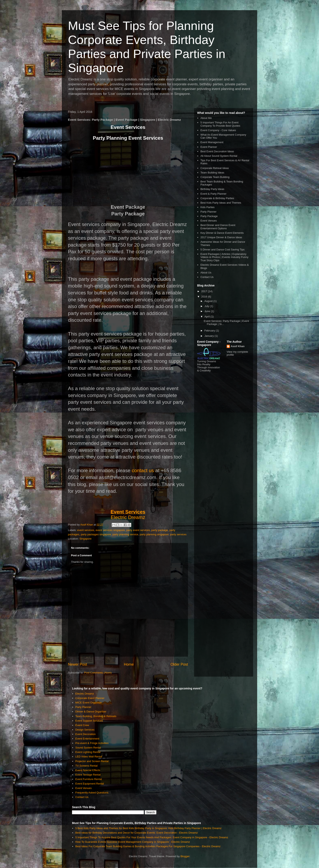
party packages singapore (96, 534)
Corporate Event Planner (90, 698)
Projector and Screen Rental (92, 761)
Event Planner (209, 147)
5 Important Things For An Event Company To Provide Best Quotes (220, 124)
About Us (206, 273)
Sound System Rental (88, 748)
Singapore (85, 539)
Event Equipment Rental (90, 784)
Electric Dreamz (128, 517)
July (207, 306)
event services (86, 530)
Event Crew (82, 725)
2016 (205, 297)
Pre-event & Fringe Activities (92, 743)
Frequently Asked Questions (92, 793)
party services (178, 534)
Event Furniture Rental (88, 779)
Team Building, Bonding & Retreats (96, 716)
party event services (138, 530)
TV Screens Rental (86, 766)
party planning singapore (154, 534)
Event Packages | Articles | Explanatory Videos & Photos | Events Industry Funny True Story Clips (224, 257)
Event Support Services (89, 721)
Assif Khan (238, 346)
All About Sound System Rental (219, 156)
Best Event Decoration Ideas (217, 151)
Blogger (185, 856)
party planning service (125, 534)
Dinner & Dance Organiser (91, 712)
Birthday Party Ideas (212, 189)
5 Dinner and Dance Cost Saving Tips (222, 250)
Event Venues (209, 221)
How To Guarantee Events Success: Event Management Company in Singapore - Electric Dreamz (133, 842)
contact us (143, 470)
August (209, 301)
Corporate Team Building (215, 177)
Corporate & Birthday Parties (217, 198)
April (208, 317)
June (208, 311)
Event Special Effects (88, 770)
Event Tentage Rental (88, 775)
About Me (206, 118)
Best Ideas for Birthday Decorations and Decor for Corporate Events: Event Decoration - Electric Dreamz (137, 833)
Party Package (209, 216)
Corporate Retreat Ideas (215, 168)
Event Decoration (85, 734)
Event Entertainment (87, 739)
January (210, 336)
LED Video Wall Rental (89, 757)
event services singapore (110, 530)
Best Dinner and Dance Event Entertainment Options (218, 227)
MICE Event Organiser (88, 703)
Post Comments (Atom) (98, 673)
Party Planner (208, 212)
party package (160, 530)
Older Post (179, 664)
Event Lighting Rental (88, 752)
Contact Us (207, 277)
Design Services (85, 730)
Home (129, 664)
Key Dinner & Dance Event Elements (222, 233)
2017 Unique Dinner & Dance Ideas (221, 237)
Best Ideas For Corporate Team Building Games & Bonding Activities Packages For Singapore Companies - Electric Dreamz (148, 846)
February (210, 331)
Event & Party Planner (213, 194)
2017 (205, 291)
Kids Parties (207, 207)
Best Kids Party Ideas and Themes (221, 203)
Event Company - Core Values (218, 130)
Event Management (212, 142)
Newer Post (78, 664)
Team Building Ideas (212, 173)
